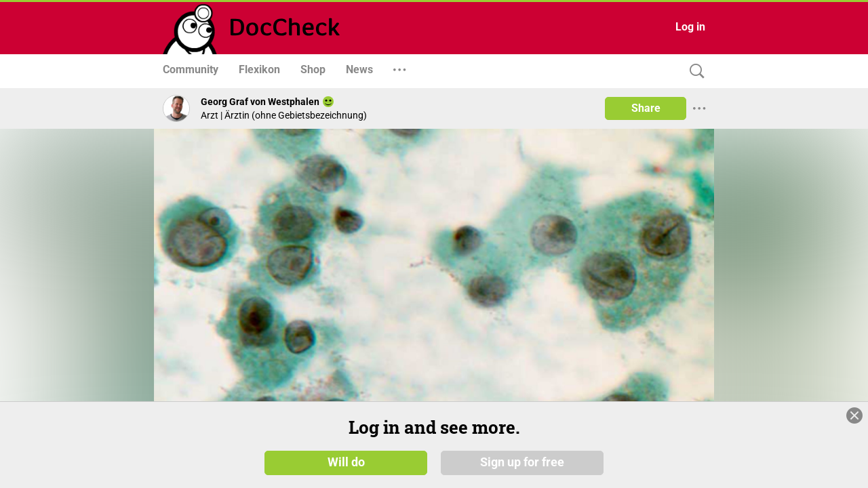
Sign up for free (522, 462)
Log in (690, 27)
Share (646, 108)
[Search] (694, 72)
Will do (346, 462)
